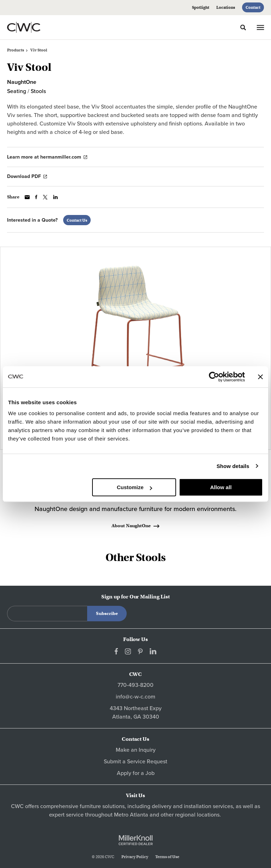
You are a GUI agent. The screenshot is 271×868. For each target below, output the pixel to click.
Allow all (221, 487)
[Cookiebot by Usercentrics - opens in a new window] (214, 377)
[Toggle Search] (243, 27)
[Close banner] (260, 377)
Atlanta (139, 815)
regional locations (197, 815)
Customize (134, 487)
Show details (233, 466)
